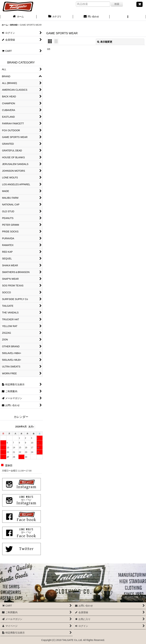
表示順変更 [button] (105, 42)
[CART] (139, 4)
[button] (128, 17)
